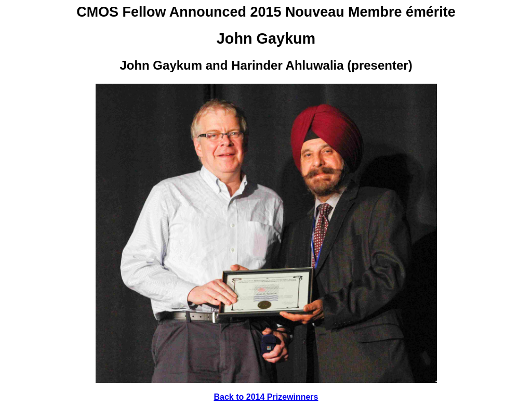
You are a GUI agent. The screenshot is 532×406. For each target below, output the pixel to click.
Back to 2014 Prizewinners (266, 397)
